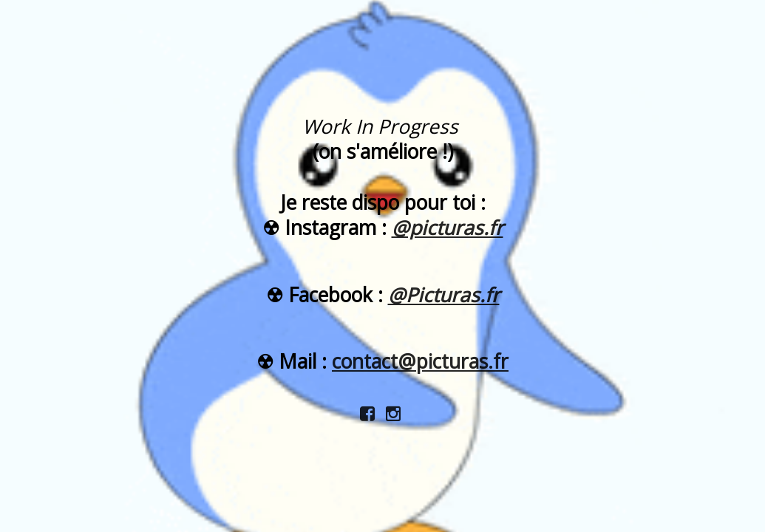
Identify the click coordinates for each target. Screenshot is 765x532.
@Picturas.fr (444, 295)
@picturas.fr (448, 228)
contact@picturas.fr (420, 361)
